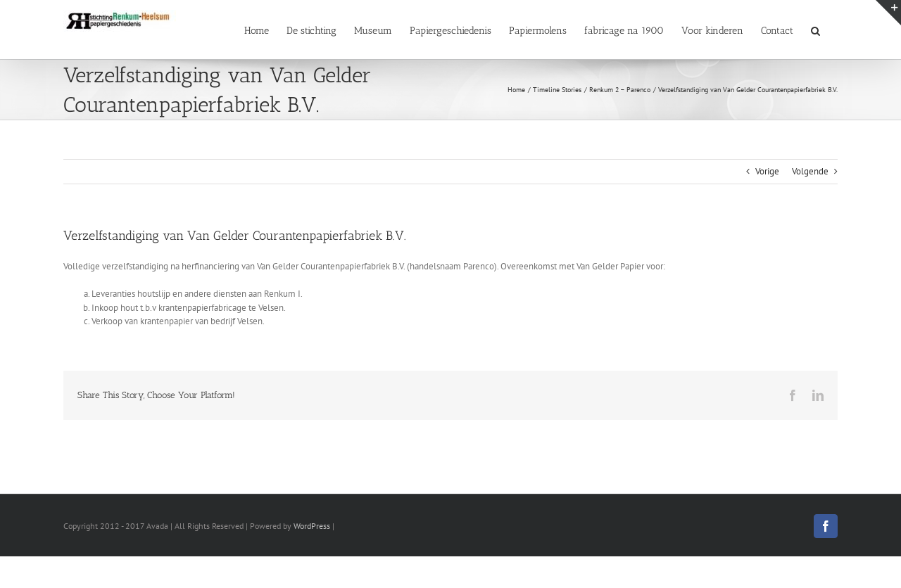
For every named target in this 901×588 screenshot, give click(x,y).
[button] (815, 30)
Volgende (810, 171)
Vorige (767, 171)
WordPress (312, 526)
